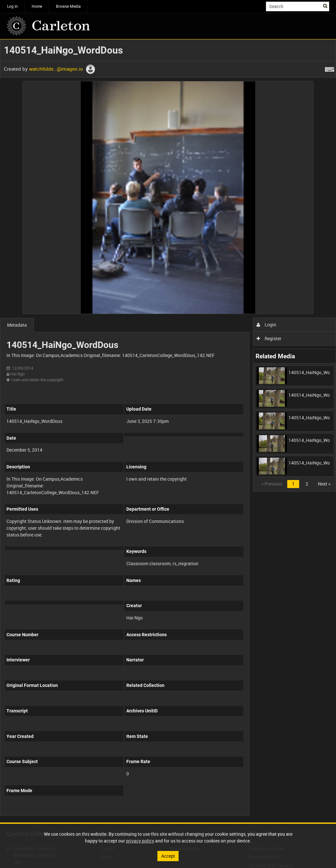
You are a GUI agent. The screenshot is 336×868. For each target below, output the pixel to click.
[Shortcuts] (330, 68)
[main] (168, 431)
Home (37, 6)
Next (324, 484)
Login (266, 325)
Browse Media (68, 6)
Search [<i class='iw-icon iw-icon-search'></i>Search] (325, 6)
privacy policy (140, 841)
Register (269, 338)
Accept (168, 856)
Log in (12, 6)
